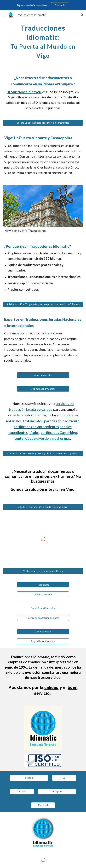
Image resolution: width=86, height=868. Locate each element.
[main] (43, 41)
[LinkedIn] (22, 792)
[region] (43, 5)
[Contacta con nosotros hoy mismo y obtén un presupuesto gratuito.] (43, 453)
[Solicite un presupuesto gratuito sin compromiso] (43, 507)
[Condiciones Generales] (43, 608)
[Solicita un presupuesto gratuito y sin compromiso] (43, 123)
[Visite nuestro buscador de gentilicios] (43, 571)
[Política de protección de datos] (43, 618)
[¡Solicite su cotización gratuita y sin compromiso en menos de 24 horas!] (43, 304)
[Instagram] (57, 792)
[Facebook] (29, 778)
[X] (64, 778)
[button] (4, 15)
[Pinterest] (43, 805)
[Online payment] (43, 631)
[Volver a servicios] (43, 375)
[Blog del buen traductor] (43, 389)
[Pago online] (43, 585)
